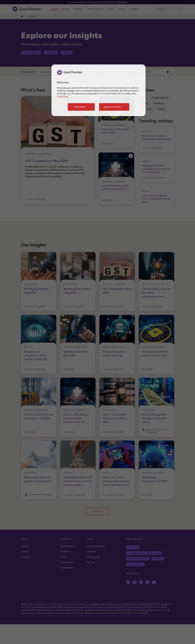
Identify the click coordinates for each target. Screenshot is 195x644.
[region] (99, 90)
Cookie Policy (62, 96)
